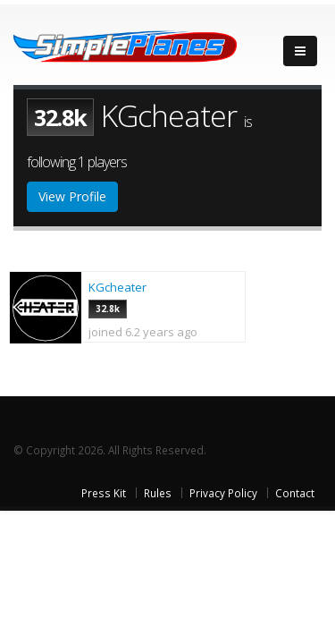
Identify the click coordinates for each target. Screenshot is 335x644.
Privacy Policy (223, 493)
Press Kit (104, 493)
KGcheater (117, 287)
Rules (158, 493)
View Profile (72, 196)
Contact (295, 493)
